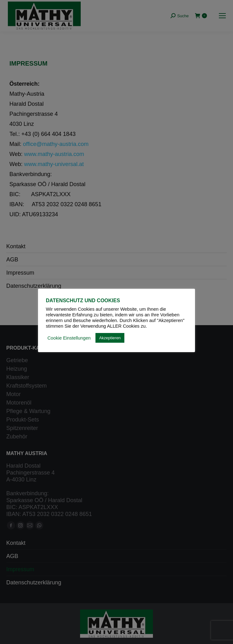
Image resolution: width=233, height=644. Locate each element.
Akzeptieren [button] (110, 338)
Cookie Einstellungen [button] (69, 338)
